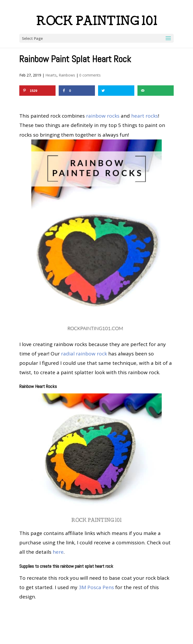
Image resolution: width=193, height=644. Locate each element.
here (58, 552)
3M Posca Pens (96, 587)
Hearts (51, 75)
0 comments (90, 75)
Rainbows (67, 75)
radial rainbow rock (84, 354)
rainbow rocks (103, 116)
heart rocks (145, 116)
